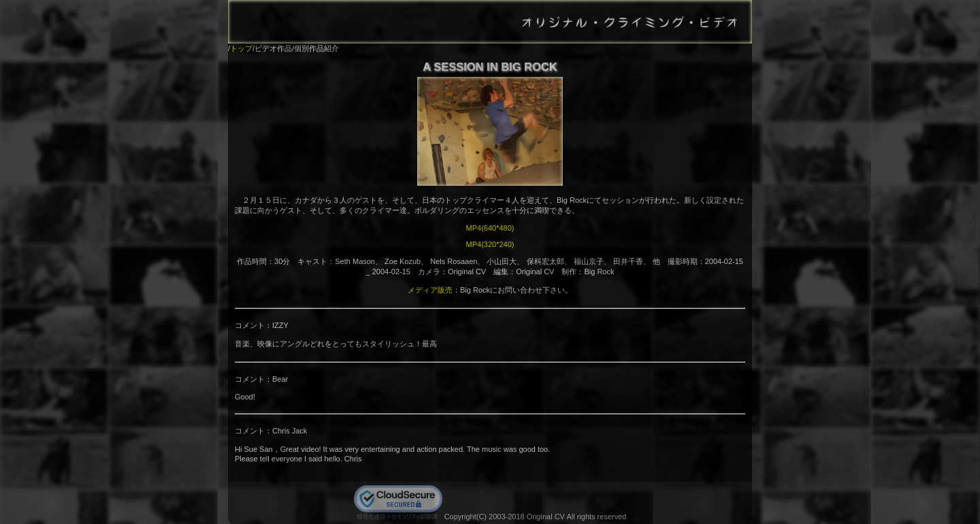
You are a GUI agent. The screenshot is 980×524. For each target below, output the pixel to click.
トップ (241, 48)
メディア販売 (430, 290)
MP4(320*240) (490, 244)
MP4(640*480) (490, 228)
